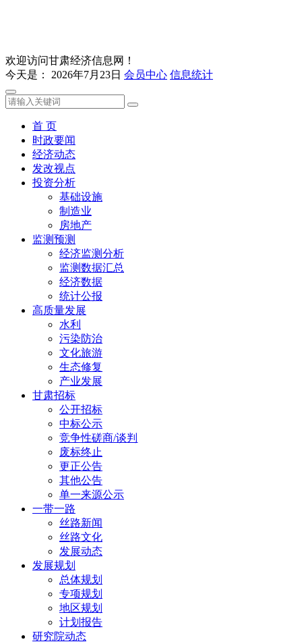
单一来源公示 (92, 494)
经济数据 (81, 282)
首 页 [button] (44, 126)
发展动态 (81, 551)
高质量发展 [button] (59, 310)
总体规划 (81, 580)
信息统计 (191, 75)
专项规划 (81, 594)
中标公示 (81, 424)
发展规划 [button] (54, 565)
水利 (70, 324)
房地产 (75, 225)
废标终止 (81, 452)
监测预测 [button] (54, 239)
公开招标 (81, 409)
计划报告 (81, 622)
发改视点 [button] (54, 168)
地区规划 (81, 608)
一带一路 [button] (54, 509)
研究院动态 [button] (59, 636)
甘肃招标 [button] (54, 395)
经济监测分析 (92, 253)
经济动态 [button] (54, 154)
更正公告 (81, 466)
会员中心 (146, 75)
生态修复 (81, 367)
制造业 (75, 211)
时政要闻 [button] (54, 140)
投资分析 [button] (54, 183)
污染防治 (81, 339)
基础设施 (81, 197)
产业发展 (81, 381)
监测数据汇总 (92, 268)
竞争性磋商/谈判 (98, 438)
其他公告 (81, 480)
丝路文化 (81, 537)
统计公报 (81, 296)
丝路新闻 (81, 523)
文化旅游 (81, 353)
